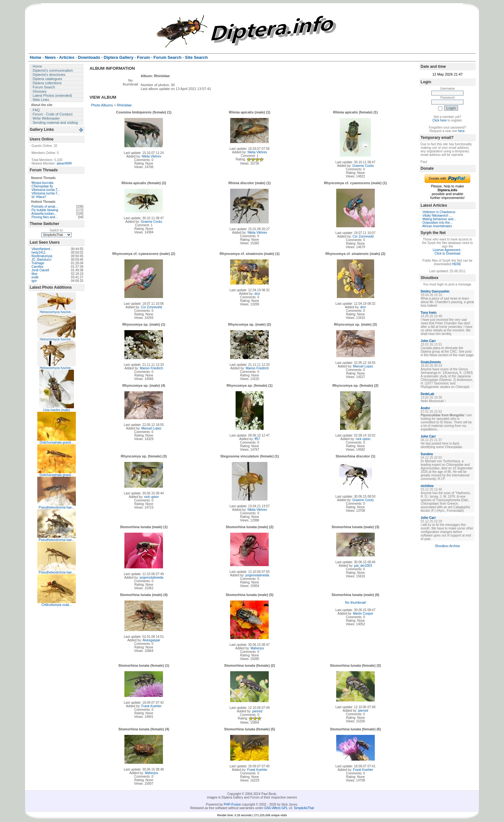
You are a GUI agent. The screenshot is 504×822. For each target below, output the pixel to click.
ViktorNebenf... (42, 249)
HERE (457, 264)
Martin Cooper (363, 614)
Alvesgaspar (151, 640)
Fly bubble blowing (45, 210)
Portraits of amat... (45, 207)
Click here (439, 120)
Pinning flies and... (45, 217)
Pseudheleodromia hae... (56, 507)
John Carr (428, 341)
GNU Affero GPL (276, 808)
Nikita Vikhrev (152, 156)
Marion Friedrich (151, 368)
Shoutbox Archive (447, 546)
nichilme (427, 486)
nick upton (363, 439)
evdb (35, 277)
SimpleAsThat (304, 808)
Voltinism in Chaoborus (439, 212)
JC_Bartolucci (41, 260)
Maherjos (257, 648)
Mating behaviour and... (439, 219)
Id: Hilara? (39, 197)
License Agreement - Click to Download (447, 252)
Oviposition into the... (437, 223)
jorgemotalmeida (151, 578)
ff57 (257, 439)
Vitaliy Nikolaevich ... (437, 216)
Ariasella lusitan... (44, 214)
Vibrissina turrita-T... (46, 190)
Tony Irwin (429, 313)
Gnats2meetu (431, 362)
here (461, 131)
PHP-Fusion (232, 804)
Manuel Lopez (363, 366)
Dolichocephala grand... (56, 443)
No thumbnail (355, 602)
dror (257, 294)
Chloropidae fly (42, 186)
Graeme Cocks (363, 166)
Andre (425, 408)
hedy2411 (39, 253)
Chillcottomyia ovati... (57, 605)
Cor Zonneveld (363, 236)
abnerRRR (64, 163)
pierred (257, 711)
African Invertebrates (437, 226)
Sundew (427, 454)
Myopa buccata (42, 183)
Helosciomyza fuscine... (56, 312)
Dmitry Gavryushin (435, 291)
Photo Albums (102, 105)
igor (34, 281)
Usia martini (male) (57, 410)
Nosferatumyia (42, 256)
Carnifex (37, 267)
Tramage (38, 263)
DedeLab (428, 394)
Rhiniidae (124, 105)
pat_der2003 (363, 566)
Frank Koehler (152, 706)
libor (35, 274)
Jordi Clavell (40, 270)
